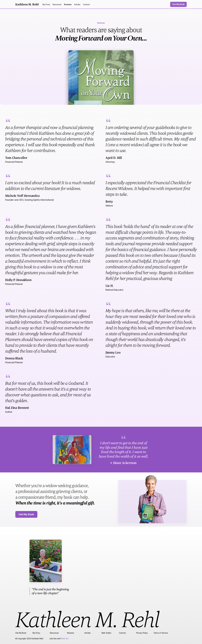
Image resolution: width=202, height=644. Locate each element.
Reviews (68, 4)
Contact (86, 4)
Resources (57, 4)
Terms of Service (161, 633)
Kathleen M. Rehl (27, 4)
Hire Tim (65, 639)
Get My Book (21, 633)
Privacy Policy (142, 633)
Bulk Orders (106, 633)
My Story (46, 4)
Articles (77, 4)
